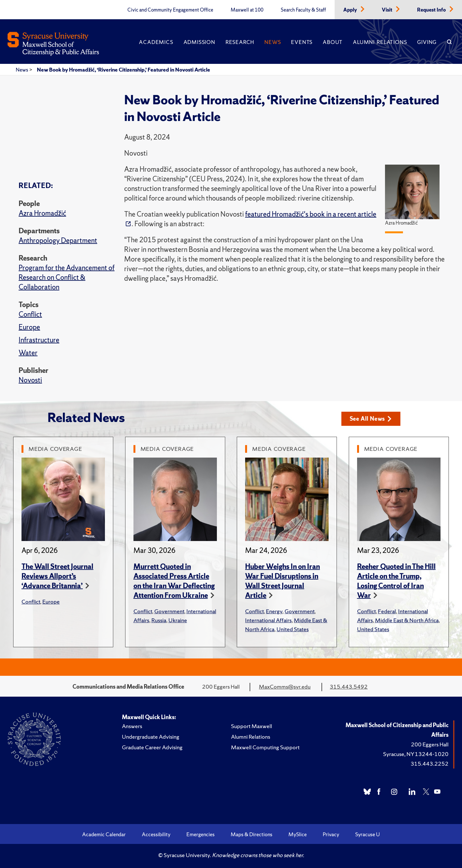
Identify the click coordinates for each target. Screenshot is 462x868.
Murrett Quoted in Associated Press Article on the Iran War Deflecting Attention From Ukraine (174, 581)
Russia (159, 620)
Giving (427, 42)
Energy (274, 611)
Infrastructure (39, 340)
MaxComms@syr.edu (285, 687)
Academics (156, 42)
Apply (351, 10)
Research (240, 42)
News (273, 42)
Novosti (30, 380)
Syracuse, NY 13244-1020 (416, 754)
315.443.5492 (349, 687)
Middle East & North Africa (407, 620)
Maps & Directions (252, 834)
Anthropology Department (58, 241)
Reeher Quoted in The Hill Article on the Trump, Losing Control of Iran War (396, 581)
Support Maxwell (252, 726)
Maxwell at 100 (247, 10)
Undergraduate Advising (151, 737)
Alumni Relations (380, 42)
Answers (132, 726)
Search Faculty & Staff (303, 10)
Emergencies (201, 834)
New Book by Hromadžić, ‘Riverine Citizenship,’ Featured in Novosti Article (124, 70)
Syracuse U (368, 834)
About (333, 42)
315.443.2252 (430, 764)
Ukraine (178, 620)
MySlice (298, 834)
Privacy (331, 834)
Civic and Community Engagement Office (170, 10)
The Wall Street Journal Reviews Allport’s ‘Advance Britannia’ (57, 576)
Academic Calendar (104, 834)
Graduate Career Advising (152, 747)
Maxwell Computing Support (265, 747)
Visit (388, 10)
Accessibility (156, 834)
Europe (29, 327)
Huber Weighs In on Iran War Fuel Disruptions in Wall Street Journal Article (282, 581)
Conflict (30, 314)
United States (293, 629)
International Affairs (268, 620)
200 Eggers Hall (430, 744)
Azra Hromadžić (42, 213)
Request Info (432, 10)
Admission (199, 42)
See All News (371, 419)
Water (28, 353)
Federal (387, 611)
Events (302, 42)
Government (169, 611)
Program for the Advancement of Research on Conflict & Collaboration (67, 277)
